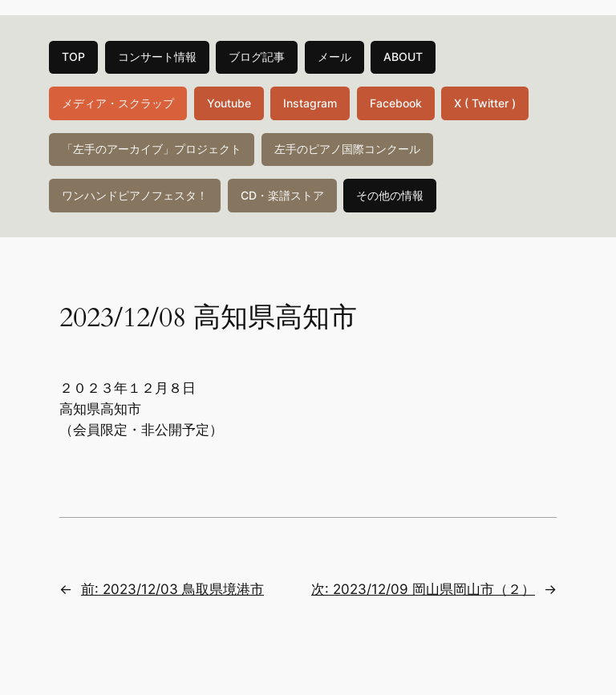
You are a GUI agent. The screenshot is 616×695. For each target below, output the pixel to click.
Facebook (396, 103)
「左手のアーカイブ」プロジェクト (152, 149)
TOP (73, 57)
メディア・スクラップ (118, 103)
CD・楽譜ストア (282, 195)
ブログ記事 (257, 57)
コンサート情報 (157, 57)
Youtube (229, 103)
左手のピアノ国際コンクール (347, 149)
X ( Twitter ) (485, 103)
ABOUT (403, 57)
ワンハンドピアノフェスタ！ (135, 195)
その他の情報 (390, 195)
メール (334, 57)
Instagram (310, 103)
